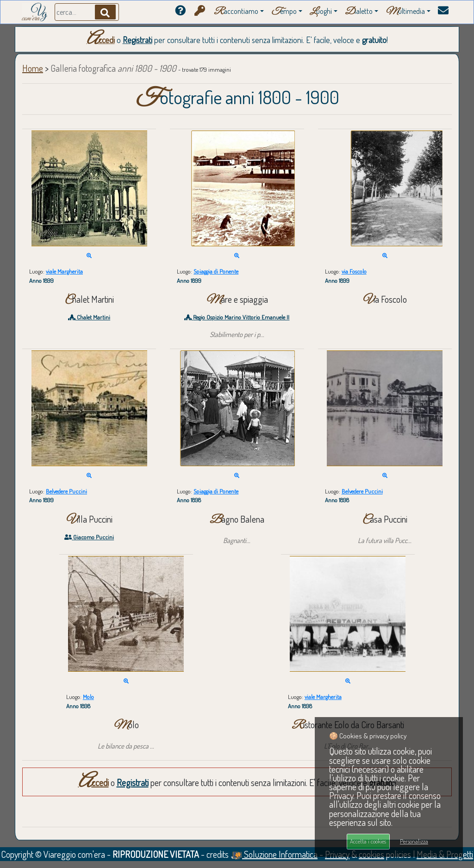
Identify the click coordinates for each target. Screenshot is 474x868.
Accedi (101, 40)
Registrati (137, 40)
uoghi (321, 12)
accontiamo (236, 12)
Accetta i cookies (368, 841)
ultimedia (405, 12)
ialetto (359, 12)
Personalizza (414, 841)
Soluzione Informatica (274, 854)
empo (284, 12)
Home (33, 68)
